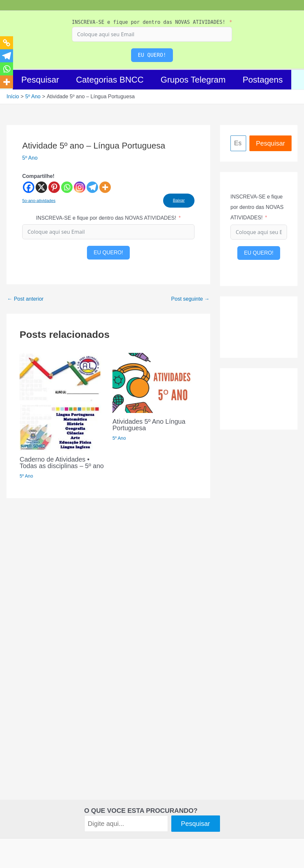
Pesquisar (40, 80)
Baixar (179, 200)
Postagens (263, 80)
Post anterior (25, 299)
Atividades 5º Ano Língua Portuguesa (149, 425)
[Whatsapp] (67, 187)
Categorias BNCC (110, 80)
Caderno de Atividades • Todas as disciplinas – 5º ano (62, 463)
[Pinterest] (54, 187)
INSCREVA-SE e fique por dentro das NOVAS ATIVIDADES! (149, 22)
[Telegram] (92, 187)
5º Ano (30, 158)
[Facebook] (29, 187)
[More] (105, 187)
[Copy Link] (7, 43)
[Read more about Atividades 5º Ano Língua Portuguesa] (155, 382)
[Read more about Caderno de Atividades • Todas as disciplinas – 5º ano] (60, 401)
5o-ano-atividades (39, 201)
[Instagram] (80, 187)
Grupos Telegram (193, 80)
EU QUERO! (152, 55)
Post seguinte (190, 299)
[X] (41, 187)
